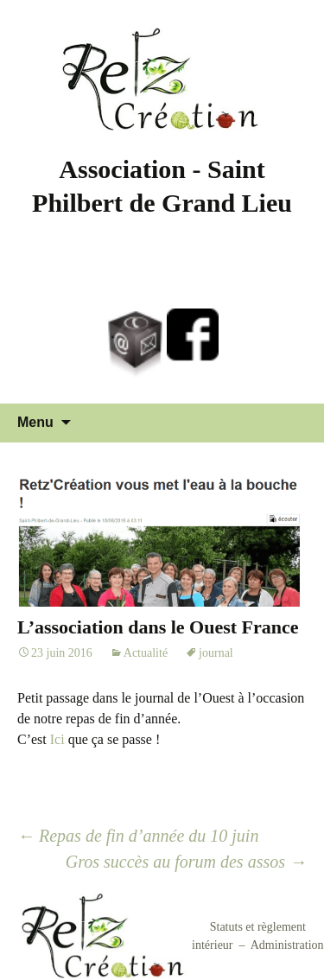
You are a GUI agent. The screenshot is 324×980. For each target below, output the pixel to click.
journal (216, 653)
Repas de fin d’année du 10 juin (138, 836)
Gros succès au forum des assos (186, 862)
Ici (57, 739)
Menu (35, 422)
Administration (287, 945)
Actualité (146, 653)
